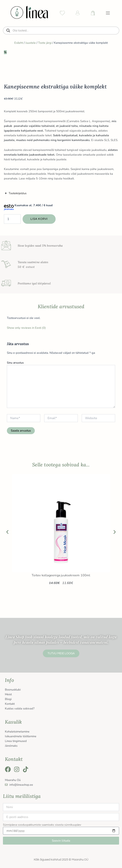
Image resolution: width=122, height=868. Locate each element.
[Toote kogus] (12, 219)
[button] (7, 532)
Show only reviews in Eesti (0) (26, 328)
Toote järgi (45, 43)
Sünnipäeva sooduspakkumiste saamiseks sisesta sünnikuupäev (42, 825)
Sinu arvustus (15, 363)
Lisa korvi (39, 219)
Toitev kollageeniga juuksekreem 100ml (61, 575)
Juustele (31, 43)
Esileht (19, 43)
